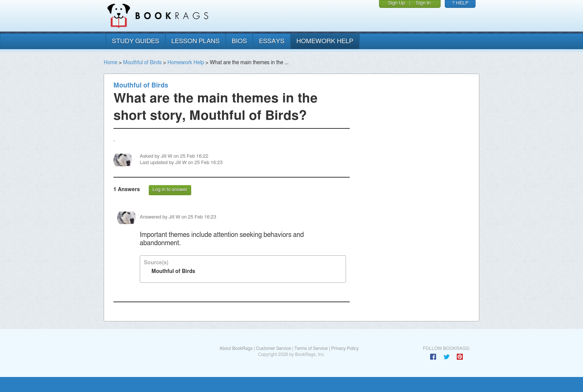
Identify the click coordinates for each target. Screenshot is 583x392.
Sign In (423, 3)
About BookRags (236, 348)
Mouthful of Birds (143, 63)
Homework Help (186, 63)
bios (239, 41)
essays (272, 41)
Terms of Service (311, 348)
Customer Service (273, 348)
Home (110, 63)
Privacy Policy (345, 348)
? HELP (460, 3)
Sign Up (396, 3)
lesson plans (196, 41)
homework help (325, 41)
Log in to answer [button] (170, 190)
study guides (136, 41)
